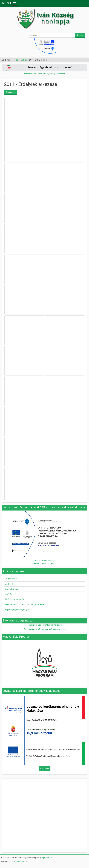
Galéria (24, 60)
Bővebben (45, 769)
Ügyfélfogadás (11, 594)
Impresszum (46, 858)
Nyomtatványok (11, 589)
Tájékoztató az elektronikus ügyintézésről (45, 625)
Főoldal (16, 60)
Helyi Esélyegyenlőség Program (18, 610)
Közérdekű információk (14, 599)
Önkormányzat (11, 579)
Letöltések (9, 584)
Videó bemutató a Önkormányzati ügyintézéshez (44, 74)
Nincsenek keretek (45, 797)
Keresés (80, 35)
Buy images (11, 92)
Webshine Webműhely (20, 862)
